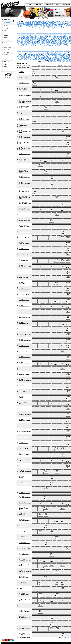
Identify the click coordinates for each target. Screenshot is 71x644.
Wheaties (50, 61)
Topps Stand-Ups (48, 55)
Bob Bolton (21, 589)
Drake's (34, 31)
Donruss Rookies (67, 30)
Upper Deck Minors (40, 60)
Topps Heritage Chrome (51, 52)
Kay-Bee (36, 38)
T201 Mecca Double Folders (42, 47)
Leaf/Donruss (27, 39)
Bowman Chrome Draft (41, 24)
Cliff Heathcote (21, 397)
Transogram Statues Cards (50, 58)
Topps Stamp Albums (35, 55)
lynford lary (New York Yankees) (24, 426)
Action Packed (26, 21)
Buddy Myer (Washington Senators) (25, 472)
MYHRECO (9, 77)
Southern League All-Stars (45, 45)
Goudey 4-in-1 (50, 36)
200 (44, 65)
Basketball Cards (7, 29)
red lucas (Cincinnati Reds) (24, 409)
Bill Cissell (21, 329)
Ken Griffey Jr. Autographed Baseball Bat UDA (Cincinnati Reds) (25, 84)
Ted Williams (44, 48)
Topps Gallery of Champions (38, 51)
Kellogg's (40, 38)
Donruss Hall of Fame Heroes (54, 29)
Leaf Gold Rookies (20, 39)
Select (69, 44)
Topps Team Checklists (50, 56)
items (68, 10)
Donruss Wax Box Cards (22, 31)
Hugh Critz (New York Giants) (24, 243)
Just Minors (24, 38)
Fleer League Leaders (48, 32)
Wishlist (57, 11)
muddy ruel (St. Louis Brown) (24, 312)
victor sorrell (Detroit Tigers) (24, 295)
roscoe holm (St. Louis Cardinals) (25, 415)
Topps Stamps (42, 55)
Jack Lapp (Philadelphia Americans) (25, 137)
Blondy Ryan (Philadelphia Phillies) (25, 560)
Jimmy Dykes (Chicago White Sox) (25, 572)
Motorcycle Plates (60, 39)
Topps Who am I (20, 58)
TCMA (25, 48)
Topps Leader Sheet (55, 53)
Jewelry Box (19, 38)
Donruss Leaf (36, 30)
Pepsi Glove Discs (41, 42)
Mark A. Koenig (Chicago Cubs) (24, 191)
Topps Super (68, 55)
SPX (45, 46)
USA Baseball (59, 60)
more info (20, 185)
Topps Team (35, 56)
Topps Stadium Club (27, 55)
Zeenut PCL (69, 61)
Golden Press (28, 36)
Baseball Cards (6, 27)
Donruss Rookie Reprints (59, 30)
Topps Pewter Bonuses (23, 54)
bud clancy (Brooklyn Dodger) (24, 352)
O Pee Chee (26, 40)
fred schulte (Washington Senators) (25, 420)
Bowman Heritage (23, 25)
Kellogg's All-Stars (51, 38)
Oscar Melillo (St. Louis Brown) (24, 612)
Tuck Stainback (21, 606)
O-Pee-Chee (31, 40)
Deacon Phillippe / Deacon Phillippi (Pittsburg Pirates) (25, 102)
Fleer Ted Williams (55, 34)
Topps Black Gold (52, 49)
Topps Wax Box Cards (67, 57)
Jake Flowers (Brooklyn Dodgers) (25, 232)
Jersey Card (68, 37)
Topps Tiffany (57, 56)
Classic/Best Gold (54, 26)
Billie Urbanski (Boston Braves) (24, 555)
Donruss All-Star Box (23, 28)
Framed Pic (55, 35)
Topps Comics (52, 50)
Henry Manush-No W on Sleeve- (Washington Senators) (24, 537)
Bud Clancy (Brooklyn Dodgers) (24, 209)
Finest (48, 31)
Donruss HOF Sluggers (29, 30)
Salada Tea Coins (39, 44)
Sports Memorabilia (7, 49)
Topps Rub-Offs (65, 54)
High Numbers (6, 36)
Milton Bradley (42, 39)
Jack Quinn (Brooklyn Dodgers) (24, 215)
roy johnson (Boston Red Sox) (24, 261)
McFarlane (36, 39)
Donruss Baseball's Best (49, 28)
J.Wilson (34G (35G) (22, 526)
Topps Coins (47, 50)
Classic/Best (48, 26)
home (30, 5)
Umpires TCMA (28, 60)
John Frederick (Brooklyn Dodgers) (25, 503)
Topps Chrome (25, 50)
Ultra (24, 60)
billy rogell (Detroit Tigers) (23, 278)
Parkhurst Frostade (34, 42)
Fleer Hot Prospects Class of (38, 32)
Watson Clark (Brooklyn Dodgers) (25, 203)
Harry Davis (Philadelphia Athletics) (25, 96)
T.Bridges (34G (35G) (22, 515)
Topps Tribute (52, 57)
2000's (67, 62)
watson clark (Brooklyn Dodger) (24, 306)
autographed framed (21, 22)
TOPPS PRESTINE (45, 54)
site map (58, 643)
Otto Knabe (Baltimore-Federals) (24, 177)
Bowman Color (49, 24)
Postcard (44, 43)
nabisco (65, 39)
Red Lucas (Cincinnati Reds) (24, 583)
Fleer (60, 31)
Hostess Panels (36, 37)
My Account (58, 9)
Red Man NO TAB (67, 43)
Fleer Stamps (61, 33)
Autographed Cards (7, 41)
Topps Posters (30, 54)
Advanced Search (7, 23)
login (57, 5)
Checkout (57, 14)
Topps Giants (52, 51)
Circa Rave (20, 26)
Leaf (70, 38)
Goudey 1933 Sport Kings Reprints (41, 36)
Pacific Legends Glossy (25, 42)
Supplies (5, 51)
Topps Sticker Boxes (56, 55)
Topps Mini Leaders (67, 53)
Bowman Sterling (44, 25)
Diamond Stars (47, 27)
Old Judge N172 (57, 40)
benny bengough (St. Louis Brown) (25, 238)
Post (35, 43)
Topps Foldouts (30, 51)
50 (41, 65)
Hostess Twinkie (42, 37)
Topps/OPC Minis (27, 58)
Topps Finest (24, 51)
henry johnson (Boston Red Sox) (25, 289)
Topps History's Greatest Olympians (44, 53)
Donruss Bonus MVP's (58, 28)
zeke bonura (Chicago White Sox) (25, 634)
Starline (26, 47)
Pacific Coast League (64, 40)
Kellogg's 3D (45, 38)
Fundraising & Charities (8, 70)
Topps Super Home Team (22, 56)
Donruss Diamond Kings (21, 29)
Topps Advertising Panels (66, 48)
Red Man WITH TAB (22, 44)
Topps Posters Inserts (37, 54)
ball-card (33, 22)
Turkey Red (20, 60)
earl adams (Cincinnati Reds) (24, 455)
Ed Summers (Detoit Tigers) (24, 89)
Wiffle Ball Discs (55, 61)
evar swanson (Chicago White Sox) (25, 432)
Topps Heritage (32, 52)
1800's (43, 62)
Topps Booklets (65, 49)
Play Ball (32, 43)
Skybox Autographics (36, 45)
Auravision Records (54, 21)
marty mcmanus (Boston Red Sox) (25, 369)
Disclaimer (5, 66)
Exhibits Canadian (43, 31)
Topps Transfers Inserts (45, 57)
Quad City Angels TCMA (55, 43)
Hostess (31, 37)
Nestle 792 (69, 39)
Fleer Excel (25, 32)
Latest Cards (6, 54)
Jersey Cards (6, 42)
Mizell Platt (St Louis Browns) (24, 78)
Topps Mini (61, 53)
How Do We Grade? (7, 65)
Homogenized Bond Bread (24, 37)
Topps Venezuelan (59, 57)
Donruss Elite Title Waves (44, 29)
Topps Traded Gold (28, 57)
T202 (49, 47)
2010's (70, 62)
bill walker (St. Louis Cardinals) (24, 386)
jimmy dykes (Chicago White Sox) (25, 255)
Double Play (29, 31)
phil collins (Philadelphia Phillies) (25, 318)
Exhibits (37, 31)
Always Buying (6, 61)
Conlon (22, 27)
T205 (51, 47)
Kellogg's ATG (57, 38)
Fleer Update (20, 35)
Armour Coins (47, 21)
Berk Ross (64, 22)
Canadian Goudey (63, 25)
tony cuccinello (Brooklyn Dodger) (25, 392)
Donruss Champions (67, 28)
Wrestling (5, 39)
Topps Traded (63, 56)
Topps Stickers (63, 55)
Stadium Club (56, 46)
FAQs (5, 63)
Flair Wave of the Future (54, 31)
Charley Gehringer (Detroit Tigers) (25, 497)
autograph (60, 21)
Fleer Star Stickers (67, 33)
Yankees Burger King (62, 61)
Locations (5, 60)
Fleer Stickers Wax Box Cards (37, 34)
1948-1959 (51, 62)
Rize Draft (34, 44)
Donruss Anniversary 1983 (39, 28)
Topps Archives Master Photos (43, 49)
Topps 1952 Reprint (53, 48)
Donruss (60, 27)
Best (67, 22)
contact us (66, 5)
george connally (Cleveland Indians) (25, 335)
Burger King (57, 25)
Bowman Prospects (37, 25)
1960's (55, 62)
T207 (56, 47)
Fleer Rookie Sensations (31, 33)
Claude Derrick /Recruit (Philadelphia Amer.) (23, 126)
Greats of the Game (63, 36)
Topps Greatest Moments (24, 52)
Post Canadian (39, 43)
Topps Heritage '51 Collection (41, 52)
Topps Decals (58, 50)
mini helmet (47, 39)
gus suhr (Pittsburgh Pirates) (24, 623)
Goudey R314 (56, 36)
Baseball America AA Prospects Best (42, 22)
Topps (48, 48)
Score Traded (65, 44)
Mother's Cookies (53, 39)
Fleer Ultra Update (67, 34)
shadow (30, 45)
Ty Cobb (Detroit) (22, 160)
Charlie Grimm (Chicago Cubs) (24, 375)
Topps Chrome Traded (32, 50)
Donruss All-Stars (31, 28)
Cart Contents (58, 12)
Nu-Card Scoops (20, 40)
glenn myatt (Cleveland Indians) (24, 272)
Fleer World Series (27, 35)
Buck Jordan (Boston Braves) (24, 594)
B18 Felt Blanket (28, 22)
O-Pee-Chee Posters (38, 40)
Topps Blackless (59, 49)
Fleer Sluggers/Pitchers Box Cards (51, 33)
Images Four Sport (49, 37)
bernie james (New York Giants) (24, 449)
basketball (51, 22)
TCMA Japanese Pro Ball (36, 48)
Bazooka (59, 22)
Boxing (5, 30)
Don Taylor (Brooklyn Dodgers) (24, 493)
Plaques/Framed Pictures (25, 43)
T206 (54, 47)
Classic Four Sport (29, 26)
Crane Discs (31, 27)
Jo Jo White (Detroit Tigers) (24, 577)
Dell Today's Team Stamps (39, 27)
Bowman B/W (27, 24)
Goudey (33, 36)
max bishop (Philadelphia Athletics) (25, 380)
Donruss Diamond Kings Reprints (32, 29)
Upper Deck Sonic (47, 60)
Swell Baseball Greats (33, 47)
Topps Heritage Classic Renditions (62, 52)
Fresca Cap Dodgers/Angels (63, 35)
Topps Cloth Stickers (40, 50)
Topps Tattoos (29, 56)
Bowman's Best (51, 25)
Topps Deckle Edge (65, 50)
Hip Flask (69, 36)
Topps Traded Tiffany (36, 57)
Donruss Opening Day (43, 30)
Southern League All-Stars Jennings (57, 45)
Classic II (35, 26)
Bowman (22, 24)
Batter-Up (55, 22)
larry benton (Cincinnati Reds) (24, 363)
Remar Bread (29, 44)
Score (44, 44)
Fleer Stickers (28, 34)
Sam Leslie (21, 477)
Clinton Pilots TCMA (61, 26)
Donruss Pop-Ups (51, 30)
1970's (58, 62)
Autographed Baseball (67, 21)
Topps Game (47, 51)
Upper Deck (34, 60)
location (39, 5)
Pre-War (47, 62)
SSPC (47, 46)
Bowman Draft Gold (62, 24)
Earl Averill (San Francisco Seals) (25, 183)
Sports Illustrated (32, 46)
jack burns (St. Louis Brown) (24, 443)
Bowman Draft (55, 24)
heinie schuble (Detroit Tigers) (24, 249)
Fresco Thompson (22, 283)
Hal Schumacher (22, 466)
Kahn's (33, 38)
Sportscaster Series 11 (39, 46)
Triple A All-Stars (59, 58)
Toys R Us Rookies (34, 58)
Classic (24, 26)
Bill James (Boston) (22, 166)
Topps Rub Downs (59, 54)
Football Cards (6, 32)
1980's (61, 62)
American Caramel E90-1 (40, 21)
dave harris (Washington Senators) (25, 266)
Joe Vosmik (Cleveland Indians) (24, 520)
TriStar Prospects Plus (67, 58)
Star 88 (23, 47)
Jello (65, 37)
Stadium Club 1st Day (63, 46)
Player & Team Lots (7, 46)
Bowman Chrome (34, 24)
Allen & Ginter (32, 21)
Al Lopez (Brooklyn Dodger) (24, 532)
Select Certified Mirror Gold (23, 45)
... (67, 65)
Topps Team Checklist (41, 56)
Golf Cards (5, 34)
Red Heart (62, 43)
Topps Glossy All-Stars (59, 51)
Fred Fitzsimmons (22, 489)
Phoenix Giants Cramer (57, 42)
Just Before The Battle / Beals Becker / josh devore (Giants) (24, 120)
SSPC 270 (51, 46)
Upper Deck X (54, 60)
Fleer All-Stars (64, 31)
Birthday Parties (6, 68)
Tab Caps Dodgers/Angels (63, 47)
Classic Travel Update (41, 26)
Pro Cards (48, 43)
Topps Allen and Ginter (23, 49)
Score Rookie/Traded (58, 44)
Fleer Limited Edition (56, 32)
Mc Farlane (32, 39)
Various (64, 60)
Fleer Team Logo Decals (47, 34)
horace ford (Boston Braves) (24, 323)
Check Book (69, 25)
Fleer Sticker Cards (21, 34)
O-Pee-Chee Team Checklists (48, 40)
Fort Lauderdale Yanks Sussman (47, 35)
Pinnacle (64, 42)
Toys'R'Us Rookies (41, 58)
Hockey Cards (6, 37)
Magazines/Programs (7, 48)
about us (48, 5)
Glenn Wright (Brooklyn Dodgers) (25, 226)
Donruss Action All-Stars (66, 27)
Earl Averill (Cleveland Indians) (24, 543)
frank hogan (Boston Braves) (24, 346)
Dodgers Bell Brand (54, 27)
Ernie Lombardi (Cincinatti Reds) (25, 549)
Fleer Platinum (23, 33)
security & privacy (63, 643)
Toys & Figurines (6, 53)
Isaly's (62, 37)
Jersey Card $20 (22, 72)
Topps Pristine (52, 54)
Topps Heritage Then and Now (31, 53)
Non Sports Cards (7, 44)
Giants (24, 36)
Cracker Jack (26, 27)
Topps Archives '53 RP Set (32, 49)
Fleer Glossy (30, 32)
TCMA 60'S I (29, 48)
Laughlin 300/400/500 (64, 38)
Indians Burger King (57, 37)
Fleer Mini (62, 32)
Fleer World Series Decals (36, 35)
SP (65, 45)
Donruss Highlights (64, 29)
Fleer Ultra (61, 34)
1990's (64, 62)
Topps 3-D (59, 48)
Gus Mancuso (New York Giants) (24, 483)
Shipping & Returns (59, 15)
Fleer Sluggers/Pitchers (40, 33)
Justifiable (29, 38)
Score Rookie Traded (50, 44)
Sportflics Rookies (25, 46)
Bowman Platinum (30, 25)
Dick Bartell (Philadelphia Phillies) (25, 340)
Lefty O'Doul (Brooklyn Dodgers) (24, 221)
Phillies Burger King (49, 42)
